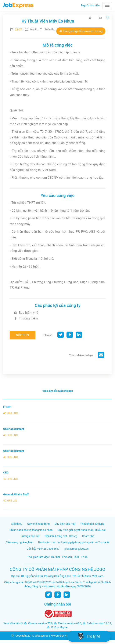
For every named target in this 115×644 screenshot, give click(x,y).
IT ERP (7, 407)
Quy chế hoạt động (38, 524)
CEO (6, 472)
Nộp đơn (22, 335)
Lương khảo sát (30, 536)
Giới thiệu (17, 524)
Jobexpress (42, 636)
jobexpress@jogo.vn (76, 549)
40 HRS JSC (10, 413)
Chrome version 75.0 (38, 623)
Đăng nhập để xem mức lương (81, 31)
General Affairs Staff (16, 494)
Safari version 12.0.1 (97, 623)
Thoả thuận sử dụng (92, 524)
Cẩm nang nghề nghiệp (20, 542)
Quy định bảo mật (65, 524)
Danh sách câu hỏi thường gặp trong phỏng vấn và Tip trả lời (74, 542)
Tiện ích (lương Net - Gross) (61, 536)
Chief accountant (14, 429)
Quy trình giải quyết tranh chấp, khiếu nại (81, 530)
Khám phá (88, 536)
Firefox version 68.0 (68, 623)
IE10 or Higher (57, 627)
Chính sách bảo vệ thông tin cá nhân (31, 530)
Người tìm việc (90, 5)
